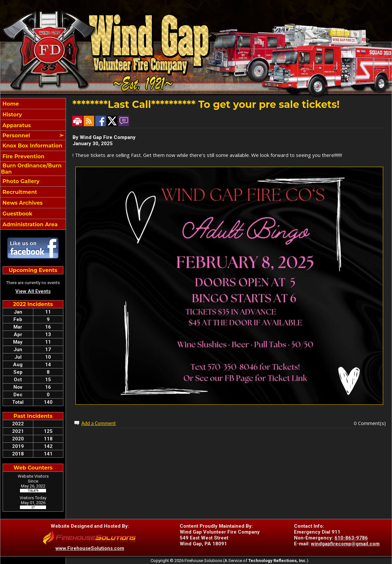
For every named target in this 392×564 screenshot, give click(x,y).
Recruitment (19, 192)
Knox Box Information (32, 146)
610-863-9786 (351, 538)
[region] (33, 164)
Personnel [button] (16, 136)
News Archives (22, 203)
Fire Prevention (23, 156)
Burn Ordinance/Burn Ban (31, 169)
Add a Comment (98, 423)
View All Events (33, 291)
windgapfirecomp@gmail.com (345, 544)
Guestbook (17, 214)
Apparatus (16, 125)
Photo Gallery (20, 181)
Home (10, 104)
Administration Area (29, 224)
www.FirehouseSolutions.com (90, 548)
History (11, 115)
